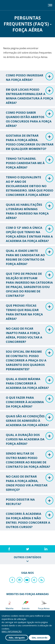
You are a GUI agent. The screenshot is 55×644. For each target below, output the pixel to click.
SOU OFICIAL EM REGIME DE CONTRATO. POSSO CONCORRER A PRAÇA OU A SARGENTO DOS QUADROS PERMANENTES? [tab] (30, 360)
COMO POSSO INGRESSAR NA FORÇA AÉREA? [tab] (30, 77)
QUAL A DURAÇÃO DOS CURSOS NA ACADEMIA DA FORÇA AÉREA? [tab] (30, 439)
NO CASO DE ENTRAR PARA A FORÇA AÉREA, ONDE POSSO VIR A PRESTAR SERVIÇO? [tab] (30, 483)
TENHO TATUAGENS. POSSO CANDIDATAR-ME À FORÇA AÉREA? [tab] (30, 163)
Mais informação (12, 631)
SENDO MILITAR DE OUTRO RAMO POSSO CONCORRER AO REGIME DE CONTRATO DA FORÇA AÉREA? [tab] (30, 460)
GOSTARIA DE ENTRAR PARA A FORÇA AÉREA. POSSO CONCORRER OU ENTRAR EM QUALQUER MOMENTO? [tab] (30, 142)
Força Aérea (44, 605)
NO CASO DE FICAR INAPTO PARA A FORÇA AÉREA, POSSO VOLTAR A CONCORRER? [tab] (30, 335)
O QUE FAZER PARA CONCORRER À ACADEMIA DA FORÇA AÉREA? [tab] (30, 402)
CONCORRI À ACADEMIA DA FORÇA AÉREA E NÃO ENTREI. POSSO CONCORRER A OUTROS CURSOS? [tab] (30, 520)
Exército (26, 605)
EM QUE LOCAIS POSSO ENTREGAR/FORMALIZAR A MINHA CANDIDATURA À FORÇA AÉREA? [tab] (30, 96)
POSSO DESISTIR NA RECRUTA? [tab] (30, 501)
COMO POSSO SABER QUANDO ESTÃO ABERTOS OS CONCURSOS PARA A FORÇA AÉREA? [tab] (30, 119)
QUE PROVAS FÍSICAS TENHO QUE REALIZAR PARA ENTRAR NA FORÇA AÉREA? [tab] (30, 312)
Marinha (10, 605)
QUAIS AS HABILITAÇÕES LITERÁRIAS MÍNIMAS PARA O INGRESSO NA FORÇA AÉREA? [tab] (30, 211)
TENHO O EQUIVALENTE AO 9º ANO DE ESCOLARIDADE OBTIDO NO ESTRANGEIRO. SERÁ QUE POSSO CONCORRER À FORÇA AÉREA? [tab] (30, 186)
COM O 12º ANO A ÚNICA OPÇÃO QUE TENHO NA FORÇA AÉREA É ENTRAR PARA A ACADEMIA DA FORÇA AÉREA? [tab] (30, 234)
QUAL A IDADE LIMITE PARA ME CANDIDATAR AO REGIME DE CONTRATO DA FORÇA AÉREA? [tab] (30, 257)
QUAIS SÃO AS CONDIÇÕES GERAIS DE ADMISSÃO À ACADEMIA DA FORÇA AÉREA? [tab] (30, 420)
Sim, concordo (40, 638)
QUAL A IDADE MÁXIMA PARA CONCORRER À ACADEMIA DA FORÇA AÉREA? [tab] (30, 383)
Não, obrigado (17, 638)
